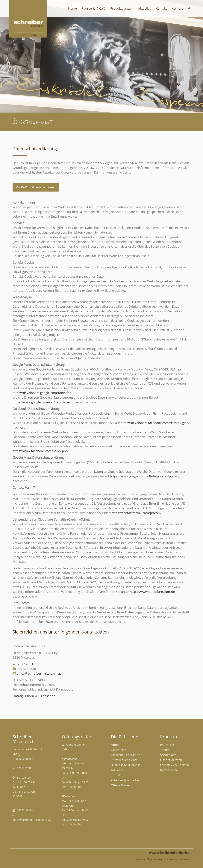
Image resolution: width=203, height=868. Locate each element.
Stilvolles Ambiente (124, 760)
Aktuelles (117, 770)
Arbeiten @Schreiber (125, 780)
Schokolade (168, 755)
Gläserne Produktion (126, 755)
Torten (165, 750)
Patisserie (167, 745)
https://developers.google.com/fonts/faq (42, 393)
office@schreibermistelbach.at (39, 673)
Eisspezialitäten (171, 760)
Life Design (158, 859)
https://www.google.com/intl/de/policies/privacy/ (48, 402)
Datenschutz (184, 859)
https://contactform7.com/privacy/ (136, 513)
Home (115, 745)
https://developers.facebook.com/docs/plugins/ (155, 423)
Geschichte (119, 750)
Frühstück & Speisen (175, 765)
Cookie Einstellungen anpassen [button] (36, 187)
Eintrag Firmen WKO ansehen (34, 696)
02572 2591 (25, 664)
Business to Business (126, 765)
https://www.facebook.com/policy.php (40, 451)
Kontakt (116, 775)
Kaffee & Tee (169, 770)
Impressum (171, 859)
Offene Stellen (121, 785)
